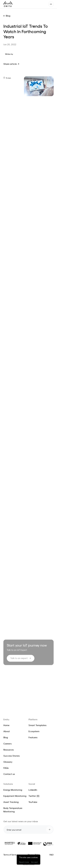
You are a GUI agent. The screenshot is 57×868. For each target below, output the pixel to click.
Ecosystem (34, 731)
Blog (8, 16)
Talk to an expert (19, 659)
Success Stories (11, 756)
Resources (9, 750)
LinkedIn (33, 790)
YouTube (33, 802)
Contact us (9, 774)
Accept (34, 862)
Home (6, 725)
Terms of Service (11, 854)
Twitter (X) (34, 796)
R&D (52, 854)
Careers (7, 743)
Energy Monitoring (13, 790)
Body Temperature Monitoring (13, 810)
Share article (10, 64)
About (7, 731)
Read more (24, 862)
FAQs (6, 768)
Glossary (8, 762)
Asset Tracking (11, 802)
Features (33, 737)
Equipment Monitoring (15, 796)
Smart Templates (37, 725)
